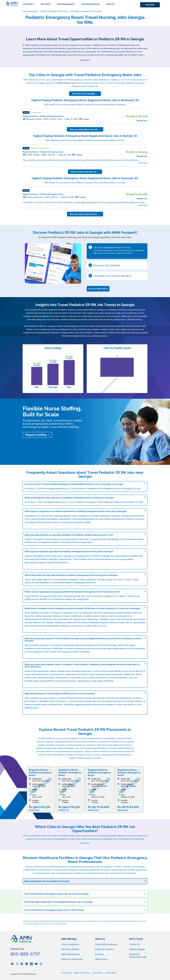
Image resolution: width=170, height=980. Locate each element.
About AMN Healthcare (106, 944)
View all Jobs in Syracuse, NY (85, 214)
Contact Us (134, 944)
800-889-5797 (25, 954)
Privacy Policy (66, 973)
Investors (99, 954)
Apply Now (150, 5)
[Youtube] (36, 964)
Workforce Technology (72, 959)
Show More (85, 60)
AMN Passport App (66, 83)
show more (143, 163)
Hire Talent (45, 4)
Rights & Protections (82, 973)
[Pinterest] (27, 964)
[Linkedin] (22, 964)
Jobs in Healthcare (70, 944)
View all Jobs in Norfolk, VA (85, 172)
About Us (110, 4)
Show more (85, 843)
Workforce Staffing (70, 949)
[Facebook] (12, 964)
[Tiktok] (31, 964)
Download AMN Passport (98, 289)
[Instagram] (41, 964)
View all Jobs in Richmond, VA (85, 129)
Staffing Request (137, 949)
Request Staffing (36, 435)
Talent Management (66, 4)
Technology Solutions (90, 4)
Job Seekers (28, 4)
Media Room (101, 959)
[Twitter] (17, 964)
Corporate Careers (104, 949)
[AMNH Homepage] (12, 4)
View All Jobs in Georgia (85, 94)
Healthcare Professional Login (138, 956)
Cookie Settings (111, 973)
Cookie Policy (97, 973)
